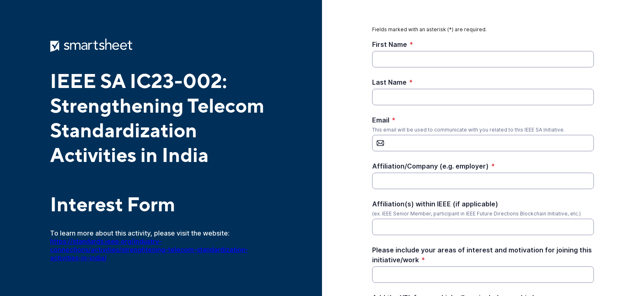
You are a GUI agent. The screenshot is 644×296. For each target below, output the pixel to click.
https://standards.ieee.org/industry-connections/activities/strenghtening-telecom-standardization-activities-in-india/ (149, 250)
